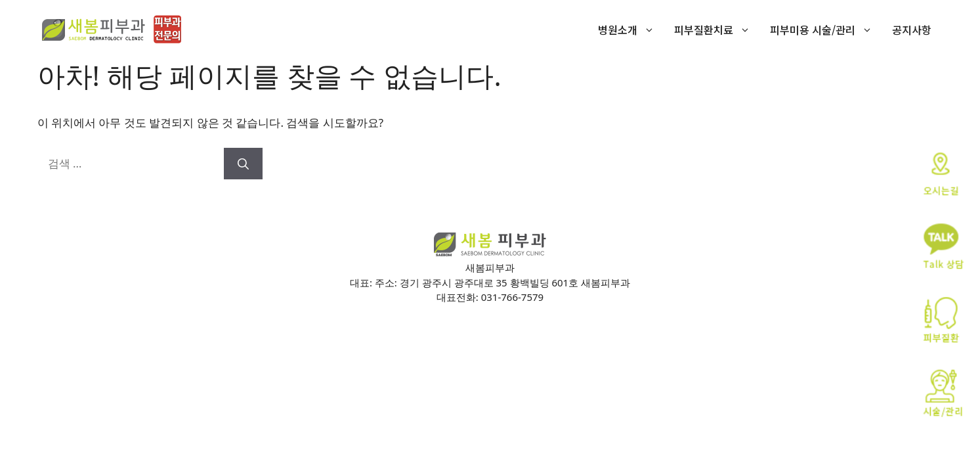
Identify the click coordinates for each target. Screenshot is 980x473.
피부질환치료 (717, 30)
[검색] (243, 164)
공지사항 (912, 30)
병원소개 (631, 30)
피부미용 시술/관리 (826, 30)
